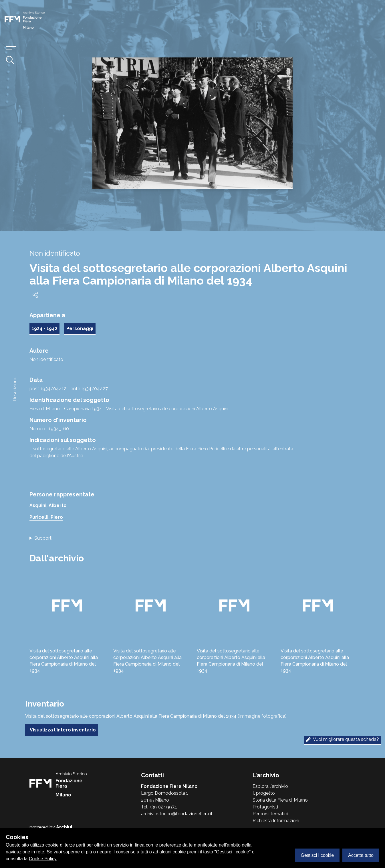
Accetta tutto (361, 855)
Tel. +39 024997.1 (159, 807)
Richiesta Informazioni (276, 821)
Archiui (64, 827)
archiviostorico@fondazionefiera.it (177, 814)
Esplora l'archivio (270, 786)
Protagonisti (265, 807)
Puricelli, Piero (46, 517)
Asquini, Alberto (48, 505)
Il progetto (264, 793)
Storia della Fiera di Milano (280, 800)
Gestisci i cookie (317, 855)
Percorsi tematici (270, 814)
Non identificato (46, 359)
